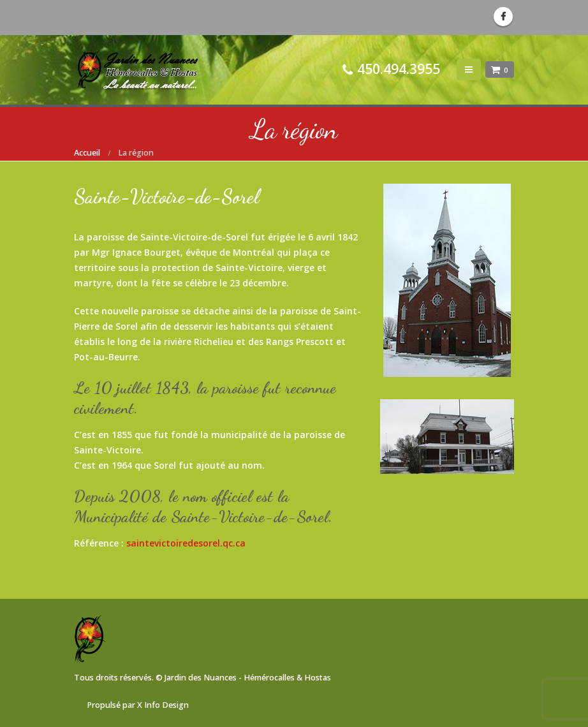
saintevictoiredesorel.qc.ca (186, 543)
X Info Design (163, 705)
